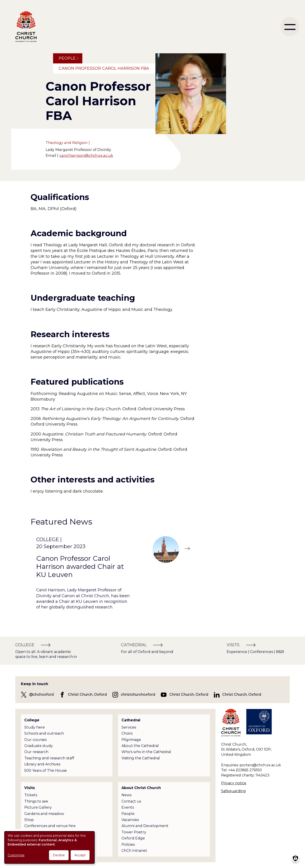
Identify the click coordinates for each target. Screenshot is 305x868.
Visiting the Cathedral (141, 758)
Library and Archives (42, 764)
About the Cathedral (140, 746)
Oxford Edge (133, 838)
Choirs (127, 733)
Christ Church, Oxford (87, 694)
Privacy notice (234, 783)
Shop (29, 820)
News (126, 795)
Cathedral (131, 720)
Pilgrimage (131, 740)
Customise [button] (16, 855)
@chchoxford (41, 694)
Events (128, 807)
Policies (128, 844)
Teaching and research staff (49, 758)
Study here (35, 727)
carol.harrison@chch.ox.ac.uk (86, 155)
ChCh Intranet (134, 851)
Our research (36, 752)
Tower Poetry (134, 832)
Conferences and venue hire (50, 826)
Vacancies (130, 820)
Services (129, 727)
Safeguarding (233, 791)
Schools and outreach (44, 733)
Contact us (131, 801)
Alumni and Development (145, 826)
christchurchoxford (138, 694)
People (67, 58)
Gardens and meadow (44, 814)
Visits (30, 788)
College (32, 720)
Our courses (35, 740)
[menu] (290, 27)
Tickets (31, 795)
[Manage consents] (295, 858)
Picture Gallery (38, 807)
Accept (80, 855)
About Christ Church (141, 788)
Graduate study (39, 746)
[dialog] (49, 847)
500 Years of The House (46, 770)
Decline (59, 855)
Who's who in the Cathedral (146, 752)
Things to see (36, 801)
